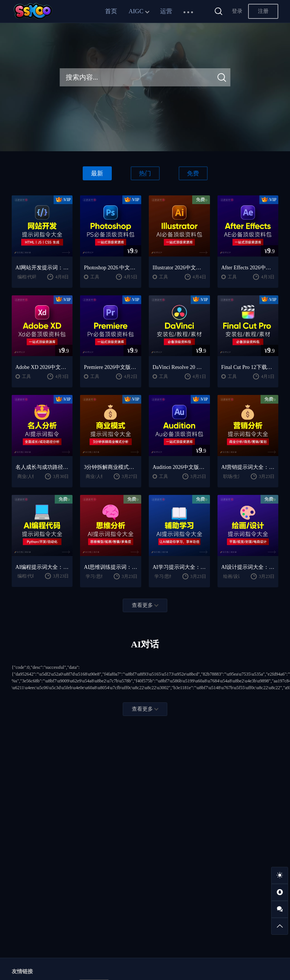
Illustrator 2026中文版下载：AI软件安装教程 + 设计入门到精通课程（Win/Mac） (179, 268)
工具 (95, 277)
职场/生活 (233, 476)
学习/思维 (95, 576)
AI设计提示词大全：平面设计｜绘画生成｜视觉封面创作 (248, 567)
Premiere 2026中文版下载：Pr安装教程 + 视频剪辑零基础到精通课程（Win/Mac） (111, 367)
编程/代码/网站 (32, 277)
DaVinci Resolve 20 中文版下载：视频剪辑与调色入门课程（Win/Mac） (179, 367)
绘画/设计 (233, 576)
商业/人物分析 (32, 476)
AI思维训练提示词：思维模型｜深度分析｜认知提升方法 (111, 567)
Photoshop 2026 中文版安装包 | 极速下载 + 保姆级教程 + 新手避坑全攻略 (111, 268)
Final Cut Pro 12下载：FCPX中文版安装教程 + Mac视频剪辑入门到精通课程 (248, 367)
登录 (237, 11)
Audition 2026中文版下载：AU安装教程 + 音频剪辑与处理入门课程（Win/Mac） (179, 467)
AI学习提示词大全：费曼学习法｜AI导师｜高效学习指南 (179, 567)
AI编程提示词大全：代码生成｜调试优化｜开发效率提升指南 (42, 567)
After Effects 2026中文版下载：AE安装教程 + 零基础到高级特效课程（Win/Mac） (248, 268)
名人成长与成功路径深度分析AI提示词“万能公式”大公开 (42, 467)
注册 (263, 11)
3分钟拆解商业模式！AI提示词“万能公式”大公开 (111, 467)
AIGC (136, 11)
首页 (111, 11)
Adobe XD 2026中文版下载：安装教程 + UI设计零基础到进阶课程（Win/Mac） (42, 367)
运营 (166, 11)
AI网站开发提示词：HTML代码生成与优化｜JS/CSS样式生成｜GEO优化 (42, 268)
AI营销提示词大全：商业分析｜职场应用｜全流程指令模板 (248, 467)
